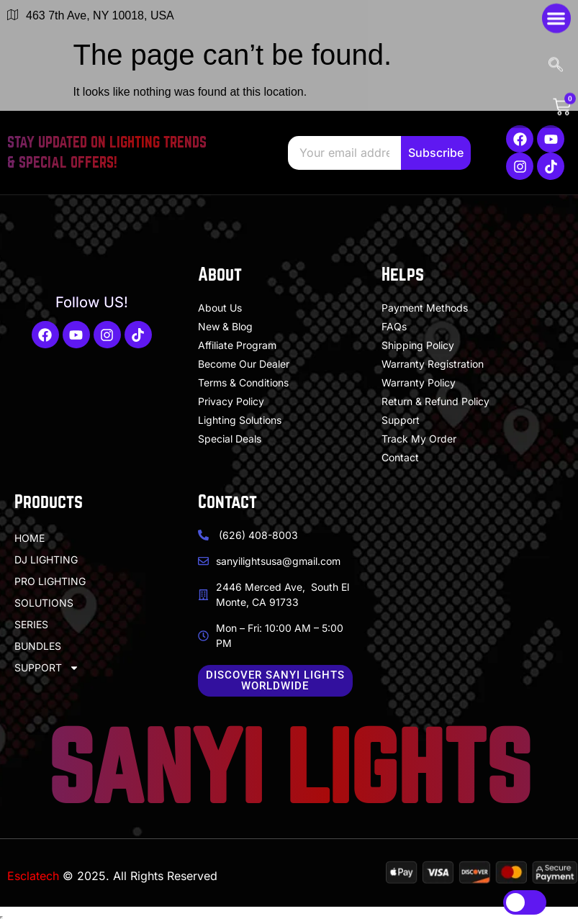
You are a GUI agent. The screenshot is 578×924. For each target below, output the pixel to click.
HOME (30, 538)
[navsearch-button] (558, 38)
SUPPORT (47, 668)
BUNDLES (38, 646)
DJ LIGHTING (46, 560)
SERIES (31, 624)
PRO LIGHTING (50, 581)
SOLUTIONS (44, 603)
